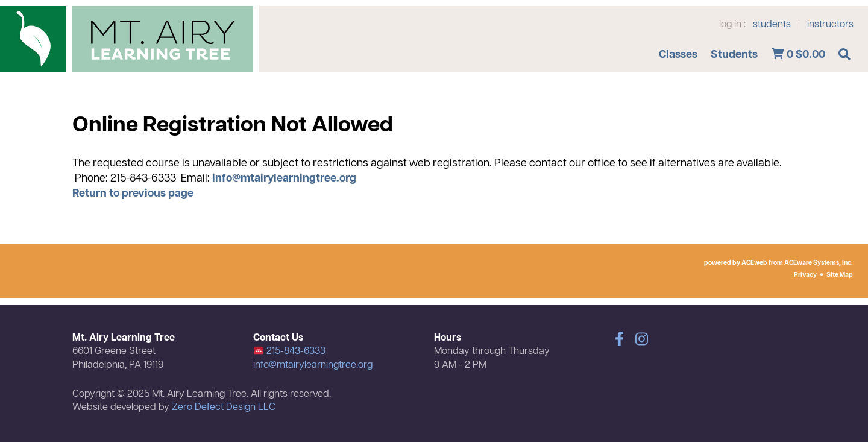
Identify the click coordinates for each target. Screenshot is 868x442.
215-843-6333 (290, 352)
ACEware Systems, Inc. (819, 263)
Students (734, 55)
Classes (678, 55)
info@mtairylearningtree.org (284, 178)
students (772, 25)
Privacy (805, 275)
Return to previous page (133, 194)
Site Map (840, 275)
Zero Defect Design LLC (224, 408)
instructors (830, 25)
